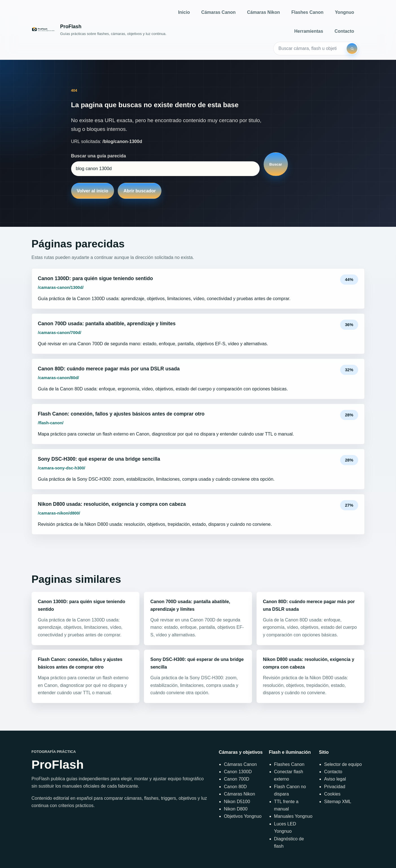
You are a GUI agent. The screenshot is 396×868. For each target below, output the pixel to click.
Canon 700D (237, 779)
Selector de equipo (343, 764)
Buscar (276, 164)
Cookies (332, 794)
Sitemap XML (338, 802)
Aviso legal (335, 779)
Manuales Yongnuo (293, 816)
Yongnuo (344, 12)
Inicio (184, 12)
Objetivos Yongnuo (243, 816)
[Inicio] (99, 30)
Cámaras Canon (218, 12)
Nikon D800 (236, 809)
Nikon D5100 (237, 802)
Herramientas (309, 31)
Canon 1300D (238, 772)
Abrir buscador (140, 191)
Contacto (344, 31)
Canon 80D (235, 787)
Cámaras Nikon (263, 12)
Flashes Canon (307, 12)
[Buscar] (352, 49)
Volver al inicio (93, 191)
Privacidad (335, 787)
